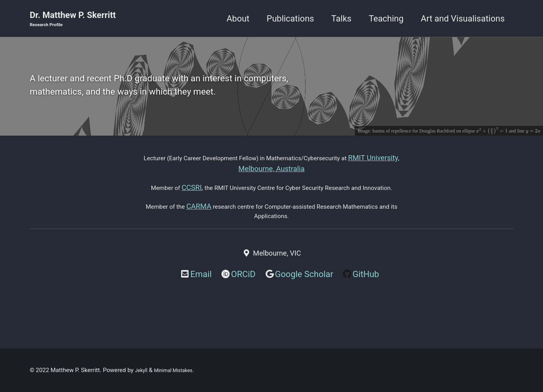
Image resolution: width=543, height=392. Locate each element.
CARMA (195, 232)
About (238, 19)
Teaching (386, 19)
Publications (290, 19)
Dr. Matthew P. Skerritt (73, 20)
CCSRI (194, 200)
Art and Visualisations (463, 19)
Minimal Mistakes (180, 370)
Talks (342, 19)
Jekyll (143, 370)
